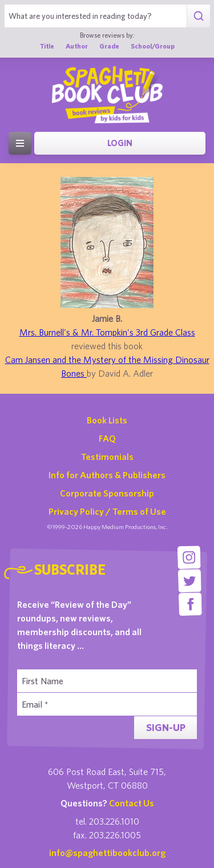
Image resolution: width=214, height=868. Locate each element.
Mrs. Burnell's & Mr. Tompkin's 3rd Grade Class (107, 332)
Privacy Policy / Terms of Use (107, 511)
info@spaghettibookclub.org (107, 853)
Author (77, 46)
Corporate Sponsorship (107, 493)
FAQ (107, 438)
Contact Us (132, 803)
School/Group (153, 46)
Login (120, 143)
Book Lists (107, 420)
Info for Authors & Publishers (107, 475)
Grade (109, 46)
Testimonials (107, 457)
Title (47, 46)
